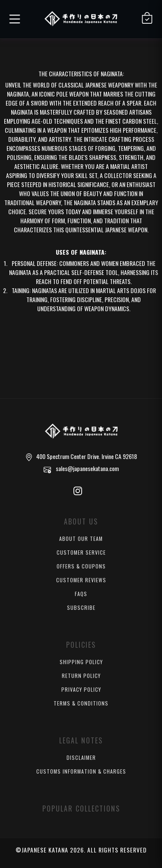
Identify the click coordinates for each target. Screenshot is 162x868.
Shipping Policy (81, 662)
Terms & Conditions (81, 703)
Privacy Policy (81, 689)
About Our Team (81, 539)
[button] (13, 18)
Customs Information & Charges (81, 771)
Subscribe (81, 607)
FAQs (81, 594)
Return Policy (81, 676)
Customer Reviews (81, 580)
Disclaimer (81, 757)
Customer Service (81, 552)
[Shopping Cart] (147, 18)
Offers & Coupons (81, 566)
